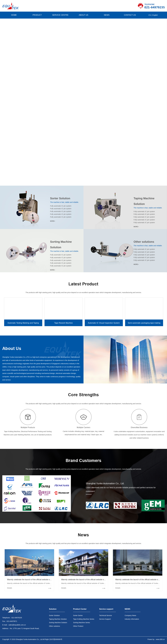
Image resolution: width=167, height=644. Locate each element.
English (155, 15)
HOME (14, 15)
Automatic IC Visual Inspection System (104, 323)
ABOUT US (83, 15)
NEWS (107, 15)
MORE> (53, 221)
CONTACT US (130, 15)
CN (150, 15)
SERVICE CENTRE (60, 15)
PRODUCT (37, 15)
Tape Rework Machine (63, 323)
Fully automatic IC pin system (61, 206)
